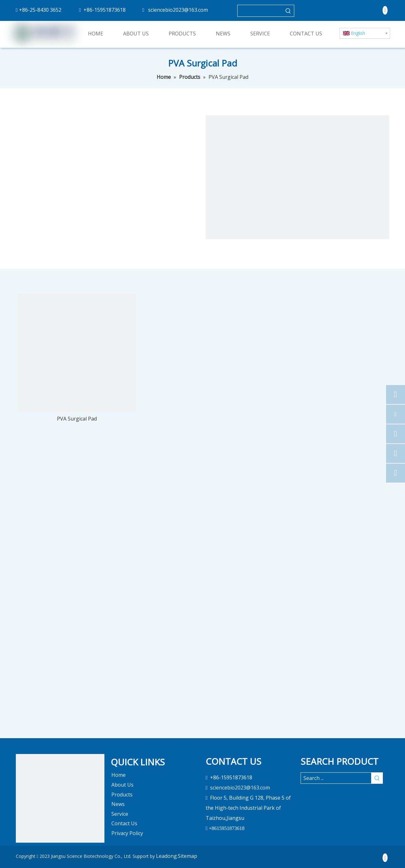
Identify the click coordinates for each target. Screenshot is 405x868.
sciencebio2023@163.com (178, 10)
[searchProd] (260, 11)
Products (122, 795)
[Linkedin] (385, 10)
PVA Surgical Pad (77, 419)
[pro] (297, 207)
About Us (122, 785)
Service (120, 814)
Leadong (166, 856)
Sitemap (187, 856)
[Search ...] (336, 778)
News (118, 804)
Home (118, 775)
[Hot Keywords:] (288, 11)
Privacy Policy (127, 833)
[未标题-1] (60, 798)
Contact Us (124, 823)
